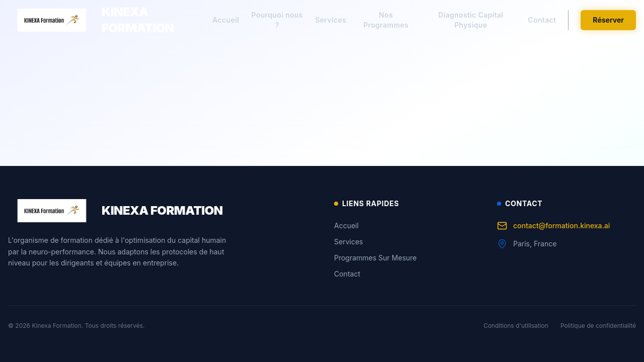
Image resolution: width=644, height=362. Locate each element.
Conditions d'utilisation (516, 326)
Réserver (608, 20)
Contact (542, 20)
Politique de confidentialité (598, 326)
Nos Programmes (386, 20)
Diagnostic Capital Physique (471, 20)
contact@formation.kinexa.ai (553, 226)
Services (331, 20)
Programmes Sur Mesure (375, 258)
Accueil (226, 20)
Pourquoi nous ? (277, 20)
